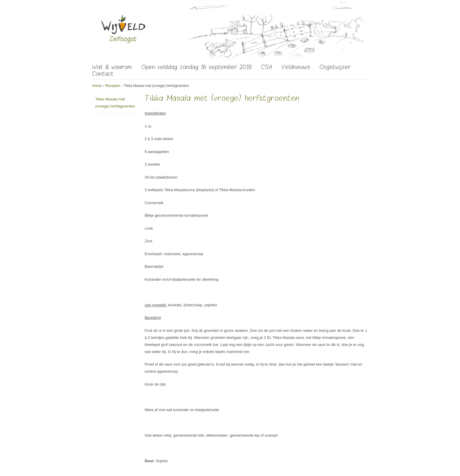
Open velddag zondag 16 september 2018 (197, 67)
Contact (103, 74)
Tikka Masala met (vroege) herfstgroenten (115, 103)
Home (97, 86)
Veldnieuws (296, 67)
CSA (267, 67)
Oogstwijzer (335, 67)
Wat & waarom (112, 67)
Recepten (113, 86)
